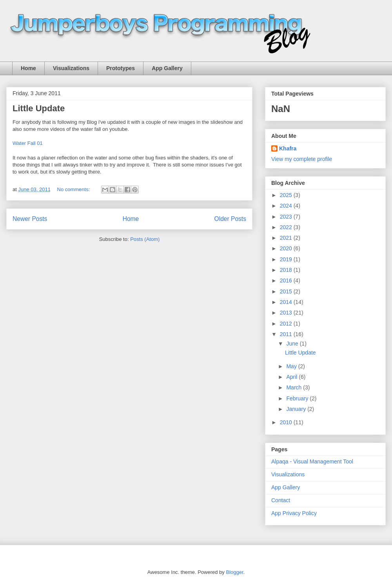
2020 (287, 248)
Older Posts (230, 219)
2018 (287, 270)
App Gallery (167, 68)
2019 (287, 259)
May (292, 366)
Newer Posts (30, 219)
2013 (287, 313)
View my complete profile (302, 159)
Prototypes (121, 68)
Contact (281, 500)
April (292, 377)
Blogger (234, 572)
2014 (287, 302)
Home (28, 68)
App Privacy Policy (294, 513)
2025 (287, 195)
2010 (287, 422)
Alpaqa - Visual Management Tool (312, 461)
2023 (287, 217)
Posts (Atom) (145, 239)
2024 (287, 206)
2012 (287, 324)
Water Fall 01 (28, 143)
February (298, 398)
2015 (287, 291)
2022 (287, 227)
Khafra (288, 148)
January (297, 409)
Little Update (39, 108)
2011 (287, 334)
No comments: (74, 189)
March (295, 387)
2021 (287, 238)
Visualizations (71, 68)
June (293, 344)
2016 (287, 280)
